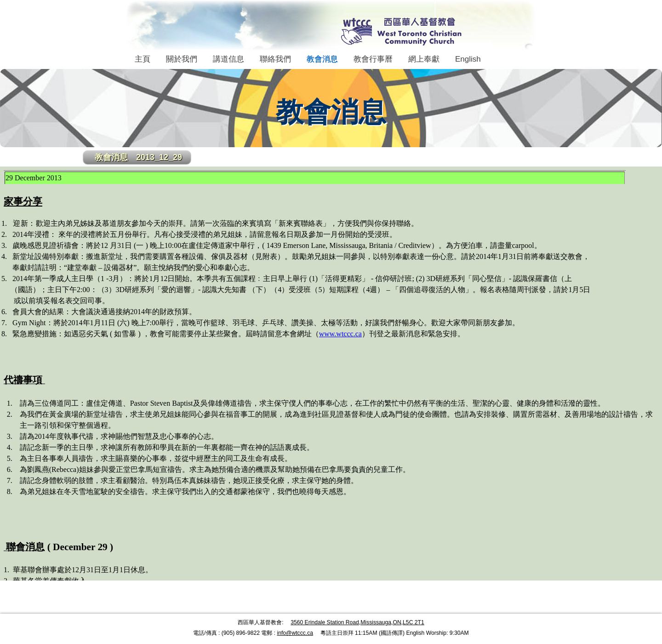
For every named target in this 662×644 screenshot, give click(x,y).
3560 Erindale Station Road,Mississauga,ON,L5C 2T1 (357, 622)
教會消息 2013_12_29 (138, 157)
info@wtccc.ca (295, 633)
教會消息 (322, 59)
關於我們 (182, 59)
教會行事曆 (373, 59)
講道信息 (228, 59)
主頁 (143, 59)
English (468, 59)
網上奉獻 (424, 59)
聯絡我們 (275, 59)
